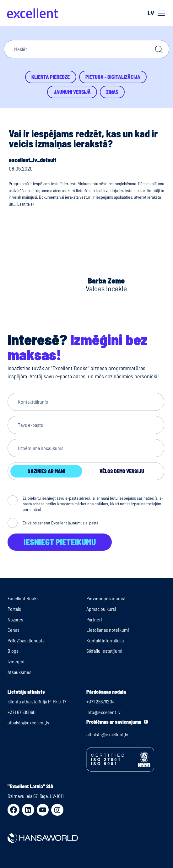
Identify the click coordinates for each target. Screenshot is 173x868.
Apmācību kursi (101, 609)
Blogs (13, 651)
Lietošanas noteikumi (108, 630)
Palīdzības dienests (26, 640)
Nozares (15, 619)
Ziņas (112, 92)
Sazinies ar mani (46, 471)
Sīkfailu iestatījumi (104, 651)
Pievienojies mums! (106, 598)
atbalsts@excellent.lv (28, 722)
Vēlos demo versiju (122, 471)
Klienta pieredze (51, 77)
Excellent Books (23, 598)
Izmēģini (16, 661)
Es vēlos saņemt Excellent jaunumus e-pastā (60, 523)
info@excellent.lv (103, 712)
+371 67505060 (22, 712)
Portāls (14, 609)
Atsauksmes (19, 672)
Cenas (14, 630)
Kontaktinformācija (105, 640)
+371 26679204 (100, 701)
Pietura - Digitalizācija (113, 77)
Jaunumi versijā (72, 92)
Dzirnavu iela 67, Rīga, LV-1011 (36, 796)
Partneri (94, 619)
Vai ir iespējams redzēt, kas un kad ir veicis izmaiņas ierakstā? (83, 138)
